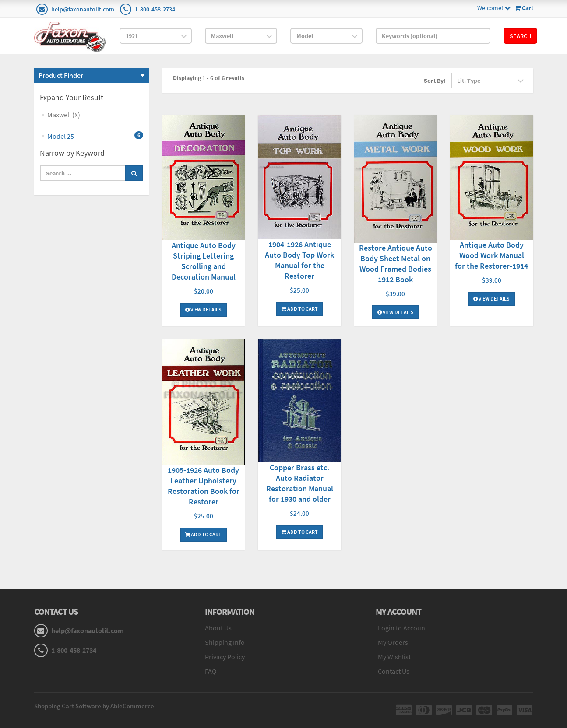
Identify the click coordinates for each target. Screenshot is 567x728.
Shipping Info (225, 642)
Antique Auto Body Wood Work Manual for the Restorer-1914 (491, 255)
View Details (203, 310)
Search (520, 36)
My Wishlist (394, 657)
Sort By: (435, 80)
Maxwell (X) (64, 115)
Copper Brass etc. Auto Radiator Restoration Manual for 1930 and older (300, 483)
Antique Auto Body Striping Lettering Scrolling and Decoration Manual (204, 261)
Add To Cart (300, 309)
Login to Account (403, 628)
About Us (218, 628)
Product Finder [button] (61, 75)
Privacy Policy (225, 657)
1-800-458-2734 (155, 9)
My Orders (393, 642)
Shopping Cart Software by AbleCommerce (94, 706)
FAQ (211, 671)
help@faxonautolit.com (83, 9)
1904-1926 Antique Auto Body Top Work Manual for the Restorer (299, 260)
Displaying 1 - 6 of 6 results (209, 78)
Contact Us (394, 671)
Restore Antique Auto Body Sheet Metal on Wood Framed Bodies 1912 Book (396, 264)
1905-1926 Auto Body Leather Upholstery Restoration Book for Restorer (204, 486)
